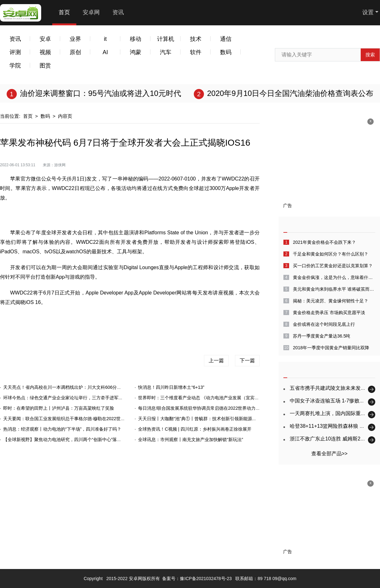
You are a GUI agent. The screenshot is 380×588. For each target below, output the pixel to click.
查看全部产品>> (329, 454)
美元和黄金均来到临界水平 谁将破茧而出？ (334, 289)
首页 (64, 12)
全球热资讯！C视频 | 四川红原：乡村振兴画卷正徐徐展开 (195, 429)
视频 (45, 52)
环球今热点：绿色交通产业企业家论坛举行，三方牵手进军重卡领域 (70, 398)
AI (105, 52)
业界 (75, 39)
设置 (368, 12)
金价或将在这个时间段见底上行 (324, 324)
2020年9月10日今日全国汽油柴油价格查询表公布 (290, 93)
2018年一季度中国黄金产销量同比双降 (331, 348)
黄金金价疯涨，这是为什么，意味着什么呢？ (334, 277)
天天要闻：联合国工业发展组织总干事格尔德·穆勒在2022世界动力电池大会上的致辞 (86, 419)
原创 (75, 52)
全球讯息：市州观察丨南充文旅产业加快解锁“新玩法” (190, 439)
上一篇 (216, 360)
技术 (196, 39)
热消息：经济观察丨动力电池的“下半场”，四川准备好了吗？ (62, 429)
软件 (196, 52)
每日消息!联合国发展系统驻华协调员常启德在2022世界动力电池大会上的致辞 (215, 408)
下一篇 (247, 360)
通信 (226, 39)
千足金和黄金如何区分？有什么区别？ (331, 254)
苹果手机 (136, 323)
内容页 (65, 116)
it (105, 39)
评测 (15, 52)
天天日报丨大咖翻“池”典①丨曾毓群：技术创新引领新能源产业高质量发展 (210, 419)
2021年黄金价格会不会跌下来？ (324, 242)
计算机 (166, 39)
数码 (226, 52)
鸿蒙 (136, 52)
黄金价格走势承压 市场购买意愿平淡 (329, 313)
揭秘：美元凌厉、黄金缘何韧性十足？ (331, 301)
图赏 (45, 66)
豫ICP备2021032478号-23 (206, 579)
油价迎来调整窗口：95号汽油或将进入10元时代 (101, 93)
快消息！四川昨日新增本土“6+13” (171, 387)
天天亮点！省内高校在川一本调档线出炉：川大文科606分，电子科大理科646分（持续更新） (95, 387)
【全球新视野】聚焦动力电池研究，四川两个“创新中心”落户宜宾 (67, 439)
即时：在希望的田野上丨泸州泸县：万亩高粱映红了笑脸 (59, 408)
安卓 (45, 39)
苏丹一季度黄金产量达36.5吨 (322, 336)
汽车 (166, 52)
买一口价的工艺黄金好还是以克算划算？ (333, 266)
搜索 (370, 55)
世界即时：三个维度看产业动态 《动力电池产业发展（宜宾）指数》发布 (210, 398)
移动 (136, 39)
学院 (15, 66)
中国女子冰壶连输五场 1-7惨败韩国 (330, 401)
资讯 (118, 12)
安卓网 (91, 12)
